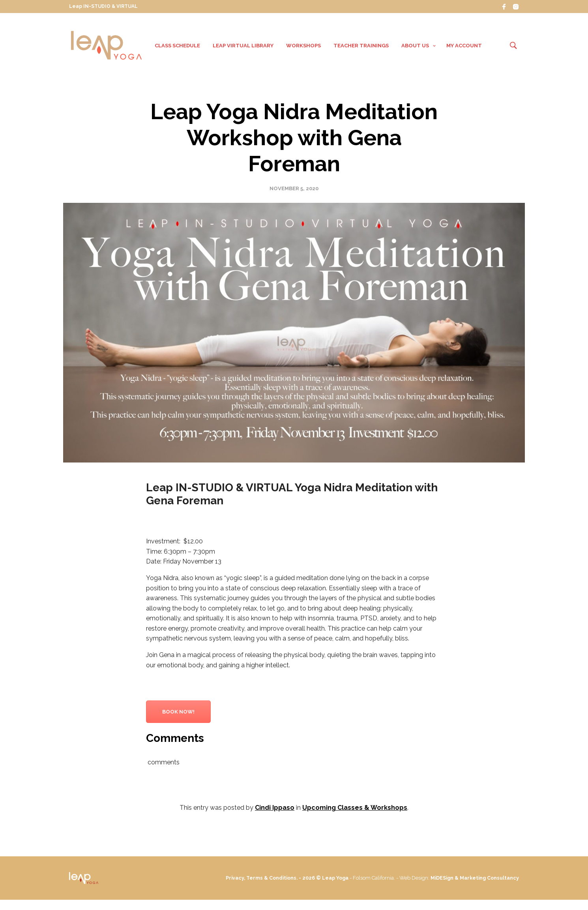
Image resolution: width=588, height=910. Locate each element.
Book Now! (178, 714)
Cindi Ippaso (275, 810)
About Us (415, 47)
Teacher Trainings (361, 47)
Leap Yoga (365, 880)
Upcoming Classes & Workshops (355, 810)
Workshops (303, 47)
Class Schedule (177, 47)
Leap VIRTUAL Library (243, 47)
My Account (464, 47)
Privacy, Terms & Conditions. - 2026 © (302, 880)
